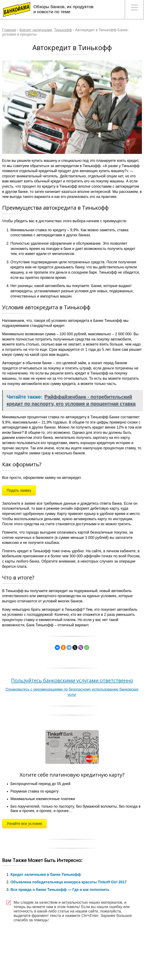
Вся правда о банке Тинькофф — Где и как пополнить (60, 890)
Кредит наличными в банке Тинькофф (46, 875)
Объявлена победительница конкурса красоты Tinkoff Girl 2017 (69, 882)
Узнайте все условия (24, 824)
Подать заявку (19, 490)
